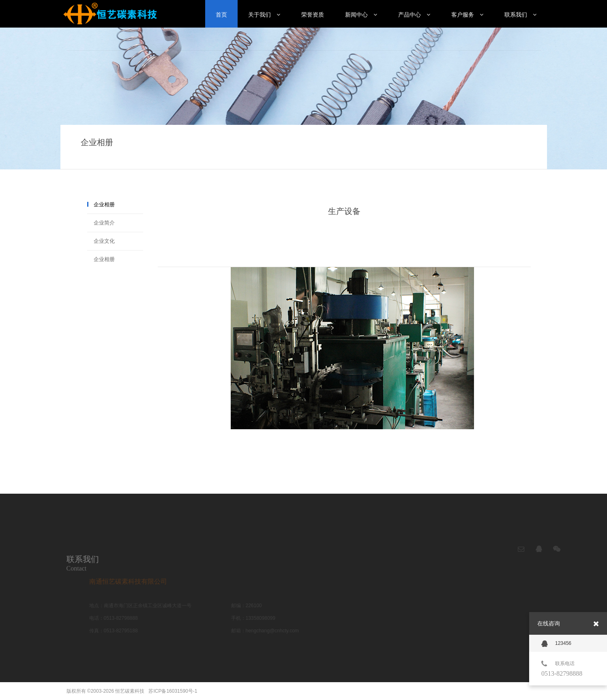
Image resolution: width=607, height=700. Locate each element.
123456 (556, 644)
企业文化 (104, 241)
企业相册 (104, 204)
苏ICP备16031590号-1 (173, 691)
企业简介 (104, 223)
